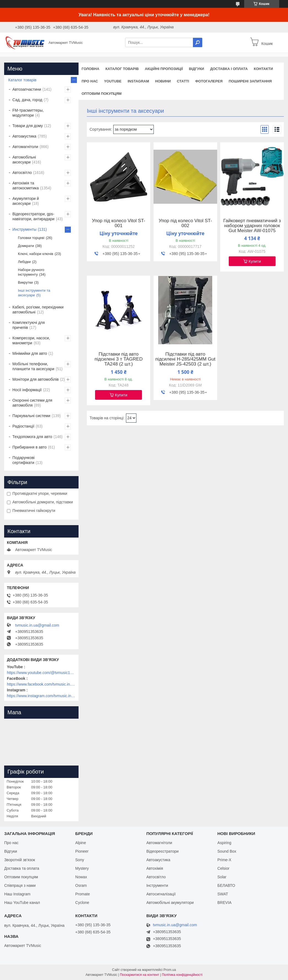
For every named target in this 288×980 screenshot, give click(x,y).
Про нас (90, 81)
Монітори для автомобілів (36, 379)
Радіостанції (23, 426)
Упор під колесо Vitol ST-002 (185, 223)
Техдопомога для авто (32, 437)
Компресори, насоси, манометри (31, 340)
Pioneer (82, 851)
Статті (183, 81)
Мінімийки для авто (30, 353)
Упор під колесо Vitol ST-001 (119, 223)
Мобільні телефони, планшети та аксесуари (33, 366)
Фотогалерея (209, 81)
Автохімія (155, 868)
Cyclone (82, 903)
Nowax (81, 877)
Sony (80, 860)
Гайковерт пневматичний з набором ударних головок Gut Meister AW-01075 (252, 226)
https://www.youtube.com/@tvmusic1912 (41, 673)
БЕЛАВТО (226, 885)
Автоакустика (24, 136)
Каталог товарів (122, 69)
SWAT (223, 894)
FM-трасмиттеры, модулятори (28, 113)
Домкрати (26, 246)
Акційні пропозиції (164, 69)
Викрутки (25, 282)
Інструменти (157, 885)
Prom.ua (170, 970)
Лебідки (24, 262)
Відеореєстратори (162, 851)
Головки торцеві (31, 238)
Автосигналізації (161, 894)
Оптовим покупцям (102, 94)
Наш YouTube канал (22, 903)
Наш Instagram (17, 894)
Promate (83, 894)
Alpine (81, 843)
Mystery (82, 868)
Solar (222, 877)
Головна (90, 69)
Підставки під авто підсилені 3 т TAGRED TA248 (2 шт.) (119, 359)
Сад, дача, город (27, 100)
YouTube (113, 81)
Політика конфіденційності (182, 975)
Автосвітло (22, 173)
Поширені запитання (250, 81)
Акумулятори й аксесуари (26, 201)
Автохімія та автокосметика (25, 186)
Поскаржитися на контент (139, 975)
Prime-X (224, 860)
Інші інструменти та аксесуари (34, 293)
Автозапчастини (27, 89)
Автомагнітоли (25, 147)
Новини (163, 81)
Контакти (263, 69)
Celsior (224, 868)
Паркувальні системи (31, 416)
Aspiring (224, 843)
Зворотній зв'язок (20, 860)
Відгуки (196, 69)
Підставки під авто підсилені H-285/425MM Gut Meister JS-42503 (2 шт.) (185, 359)
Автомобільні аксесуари (24, 160)
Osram (81, 885)
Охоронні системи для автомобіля (32, 403)
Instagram (138, 81)
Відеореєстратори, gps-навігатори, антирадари (33, 216)
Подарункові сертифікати (23, 460)
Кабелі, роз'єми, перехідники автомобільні (38, 310)
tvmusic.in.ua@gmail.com (37, 625)
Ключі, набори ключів (36, 254)
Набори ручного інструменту (31, 272)
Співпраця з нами (20, 885)
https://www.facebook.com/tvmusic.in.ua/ (41, 684)
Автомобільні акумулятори (170, 903)
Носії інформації (27, 390)
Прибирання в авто (29, 447)
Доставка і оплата (229, 69)
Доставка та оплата (22, 868)
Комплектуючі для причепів (29, 325)
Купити (255, 261)
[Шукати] (198, 42)
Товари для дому (28, 126)
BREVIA (224, 903)
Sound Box (227, 851)
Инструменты (24, 229)
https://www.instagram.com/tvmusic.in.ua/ (41, 696)
